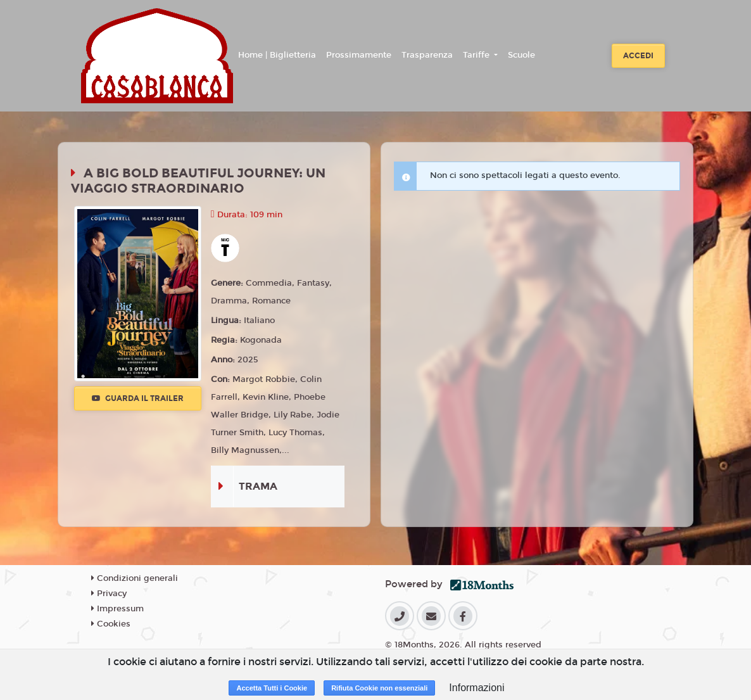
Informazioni (476, 688)
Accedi (638, 56)
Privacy (109, 594)
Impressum (117, 609)
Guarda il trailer (138, 398)
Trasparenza (427, 55)
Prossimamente (359, 55)
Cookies (111, 624)
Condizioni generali (135, 578)
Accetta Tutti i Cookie (272, 688)
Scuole (521, 55)
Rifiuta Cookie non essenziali (379, 688)
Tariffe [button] (477, 55)
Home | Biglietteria (277, 55)
